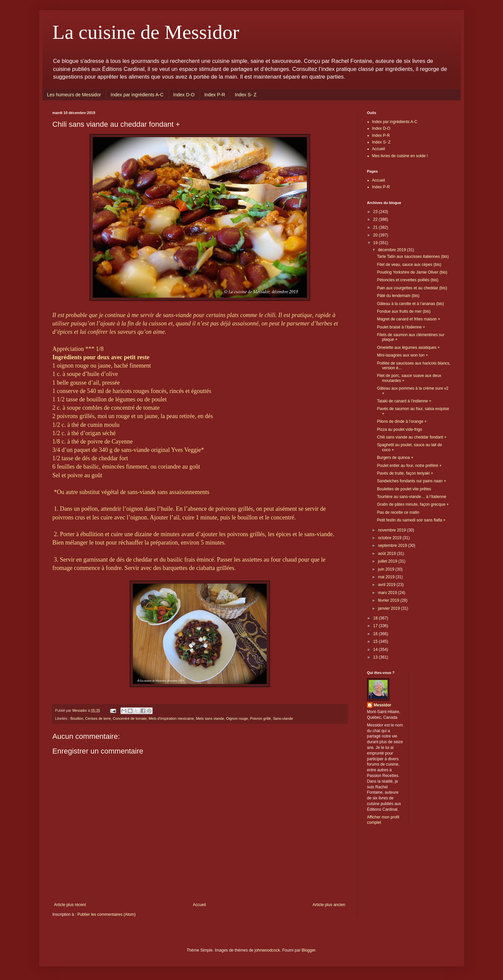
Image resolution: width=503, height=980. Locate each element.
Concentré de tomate (130, 718)
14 (376, 650)
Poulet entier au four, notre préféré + (409, 466)
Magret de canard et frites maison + (408, 319)
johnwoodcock (267, 950)
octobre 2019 (390, 538)
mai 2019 (387, 577)
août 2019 (387, 554)
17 (376, 626)
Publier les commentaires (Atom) (106, 914)
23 (376, 212)
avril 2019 (387, 585)
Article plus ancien (329, 905)
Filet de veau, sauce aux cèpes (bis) (409, 265)
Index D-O (184, 95)
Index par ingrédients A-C (137, 95)
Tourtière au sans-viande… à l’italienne (411, 497)
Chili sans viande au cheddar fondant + (412, 437)
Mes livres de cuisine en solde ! (400, 156)
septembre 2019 (393, 546)
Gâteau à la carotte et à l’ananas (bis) (410, 304)
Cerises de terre (98, 718)
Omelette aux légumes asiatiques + (408, 348)
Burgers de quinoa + (395, 458)
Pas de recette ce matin (398, 512)
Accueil (199, 905)
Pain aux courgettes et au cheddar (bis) (412, 288)
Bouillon (77, 718)
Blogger (308, 950)
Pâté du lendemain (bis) (398, 296)
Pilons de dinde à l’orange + (402, 421)
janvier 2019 (389, 608)
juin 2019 (387, 569)
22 (376, 219)
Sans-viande (283, 718)
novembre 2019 (392, 530)
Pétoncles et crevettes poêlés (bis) (407, 280)
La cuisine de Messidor (146, 32)
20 (376, 235)
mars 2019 (388, 593)
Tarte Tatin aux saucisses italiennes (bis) (413, 257)
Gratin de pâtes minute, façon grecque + (413, 504)
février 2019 (389, 600)
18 (376, 618)
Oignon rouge (237, 718)
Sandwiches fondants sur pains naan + (411, 481)
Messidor (383, 705)
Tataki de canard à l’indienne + (404, 401)
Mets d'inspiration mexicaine (171, 718)
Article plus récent (70, 905)
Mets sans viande (210, 718)
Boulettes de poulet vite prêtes (404, 489)
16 (376, 634)
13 (376, 657)
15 (376, 642)
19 (376, 243)
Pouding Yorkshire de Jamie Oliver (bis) (412, 272)
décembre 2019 (392, 250)
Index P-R (215, 95)
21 (376, 227)
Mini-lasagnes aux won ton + (402, 355)
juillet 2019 (388, 561)
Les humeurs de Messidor (74, 95)
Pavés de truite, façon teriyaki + (405, 473)
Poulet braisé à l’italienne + (401, 327)
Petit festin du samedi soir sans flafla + (411, 520)
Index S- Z (246, 95)
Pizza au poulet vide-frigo (399, 429)
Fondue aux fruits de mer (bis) (404, 311)
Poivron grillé (260, 718)
